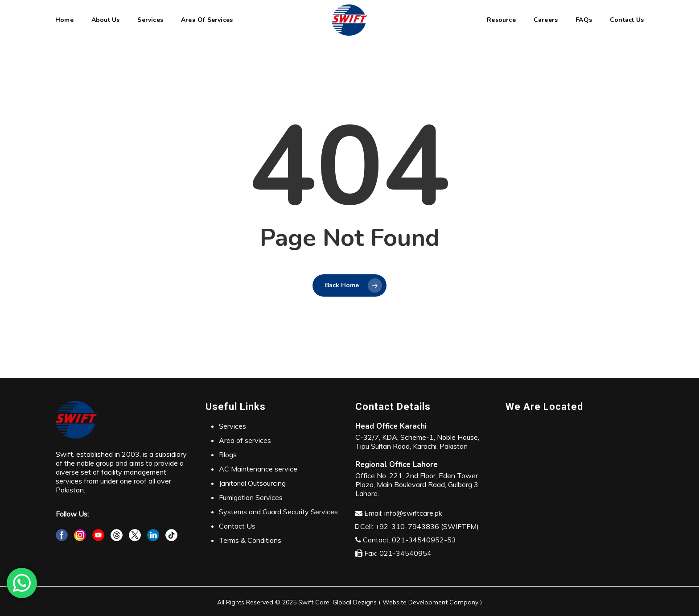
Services (232, 426)
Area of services (245, 440)
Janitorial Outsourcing (252, 483)
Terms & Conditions (250, 540)
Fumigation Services (251, 497)
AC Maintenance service (258, 469)
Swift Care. (315, 602)
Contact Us (237, 526)
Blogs (228, 455)
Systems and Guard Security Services (278, 512)
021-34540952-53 (424, 540)
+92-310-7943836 (407, 526)
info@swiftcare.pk (413, 513)
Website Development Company (430, 602)
